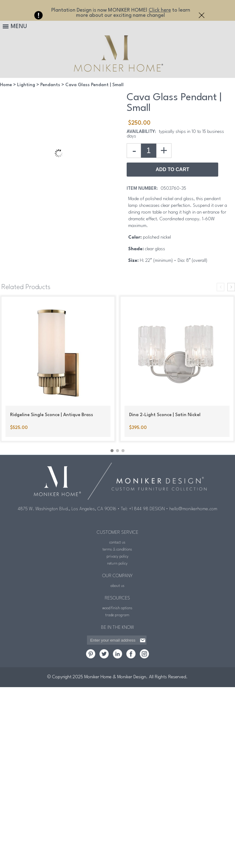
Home (6, 85)
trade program (117, 615)
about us (117, 586)
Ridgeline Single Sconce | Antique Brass (52, 415)
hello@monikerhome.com (193, 509)
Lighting (26, 85)
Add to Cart (172, 169)
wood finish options (117, 608)
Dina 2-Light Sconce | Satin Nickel (165, 415)
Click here (160, 10)
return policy (117, 564)
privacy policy (117, 557)
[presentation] (221, 287)
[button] (112, 451)
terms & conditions (117, 549)
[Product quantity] (149, 151)
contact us (117, 542)
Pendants (50, 85)
